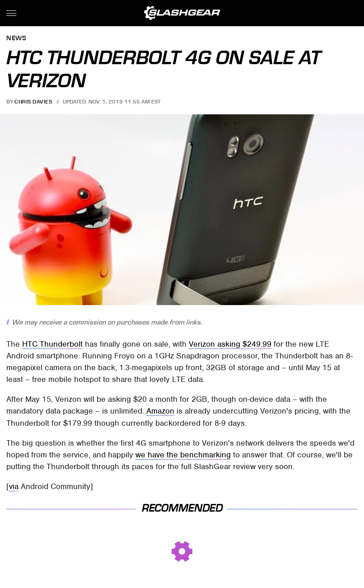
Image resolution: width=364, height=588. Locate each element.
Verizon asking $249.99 (230, 344)
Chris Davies (33, 102)
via (14, 486)
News (16, 39)
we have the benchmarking (183, 455)
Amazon (160, 411)
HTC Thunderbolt (52, 344)
